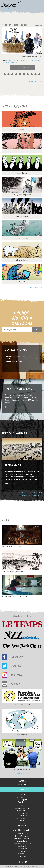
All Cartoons (23, 813)
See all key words (35, 334)
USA (11, 60)
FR (19, 784)
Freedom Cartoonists (22, 838)
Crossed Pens (22, 841)
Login (22, 789)
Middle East (23, 60)
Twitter (23, 851)
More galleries (36, 287)
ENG (24, 784)
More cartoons (36, 82)
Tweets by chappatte (22, 773)
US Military (31, 60)
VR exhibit (22, 826)
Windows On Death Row (22, 843)
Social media (22, 846)
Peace (39, 60)
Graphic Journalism (22, 836)
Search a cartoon (23, 818)
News (22, 821)
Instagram (23, 849)
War (36, 60)
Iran (14, 60)
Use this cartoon (22, 68)
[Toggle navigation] (40, 5)
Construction (14, 63)
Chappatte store (22, 833)
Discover (9, 366)
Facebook (23, 854)
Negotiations (5, 63)
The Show (22, 823)
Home (22, 806)
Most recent (23, 811)
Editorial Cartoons (22, 808)
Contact (22, 795)
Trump (17, 60)
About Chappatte (22, 800)
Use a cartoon (22, 797)
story (14, 483)
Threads (23, 856)
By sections (23, 816)
